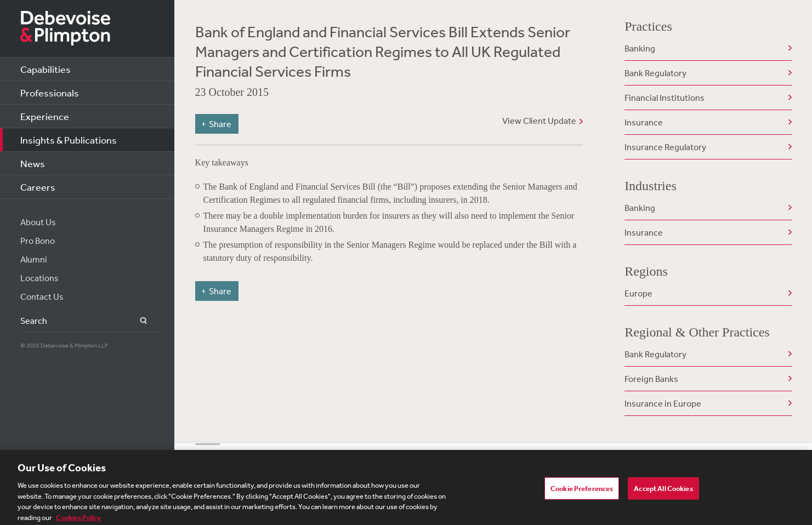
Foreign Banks (651, 379)
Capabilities (46, 69)
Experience (45, 116)
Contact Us (42, 296)
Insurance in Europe (663, 403)
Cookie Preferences (582, 492)
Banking (640, 48)
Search (137, 321)
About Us (38, 222)
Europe (638, 293)
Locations (39, 278)
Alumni (34, 259)
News (33, 163)
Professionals (50, 93)
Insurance (644, 122)
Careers (38, 187)
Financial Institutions (665, 98)
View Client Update (539, 121)
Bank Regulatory (655, 73)
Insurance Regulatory (665, 147)
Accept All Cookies (663, 492)
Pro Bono (38, 241)
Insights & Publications (69, 140)
